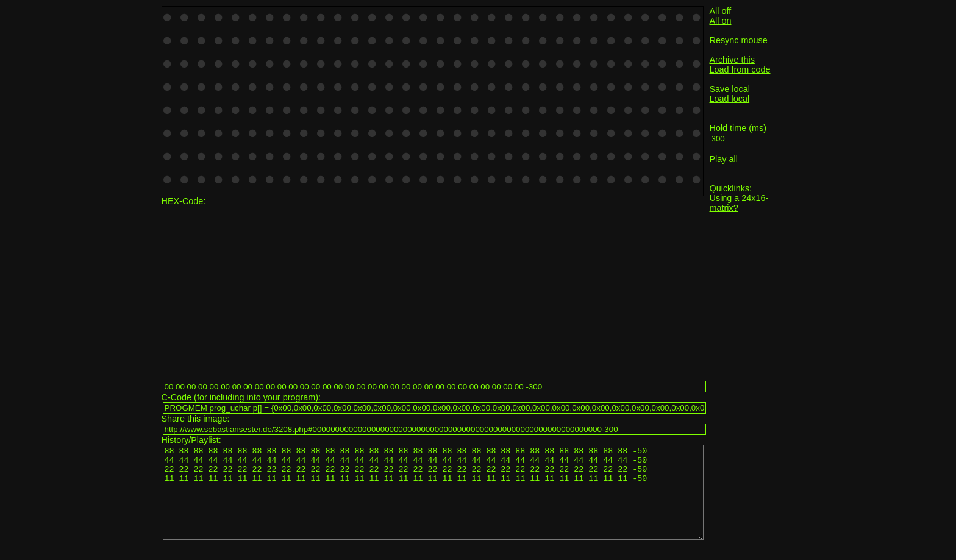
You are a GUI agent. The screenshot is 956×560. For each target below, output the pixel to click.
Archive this (732, 60)
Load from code (740, 69)
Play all (724, 159)
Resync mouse (739, 40)
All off (721, 11)
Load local (730, 99)
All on (721, 21)
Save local (730, 89)
